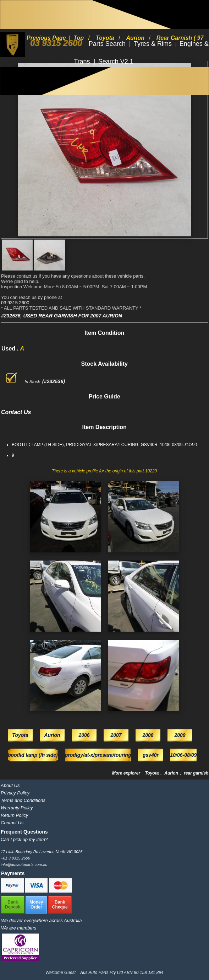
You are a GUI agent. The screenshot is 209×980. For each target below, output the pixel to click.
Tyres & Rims (154, 44)
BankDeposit (13, 905)
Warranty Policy (17, 808)
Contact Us (12, 823)
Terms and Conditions (23, 800)
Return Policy (14, 815)
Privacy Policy (15, 793)
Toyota (152, 773)
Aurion (172, 773)
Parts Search (108, 44)
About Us (10, 785)
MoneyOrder (36, 905)
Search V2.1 (116, 61)
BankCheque (60, 905)
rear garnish (196, 773)
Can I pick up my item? (24, 839)
